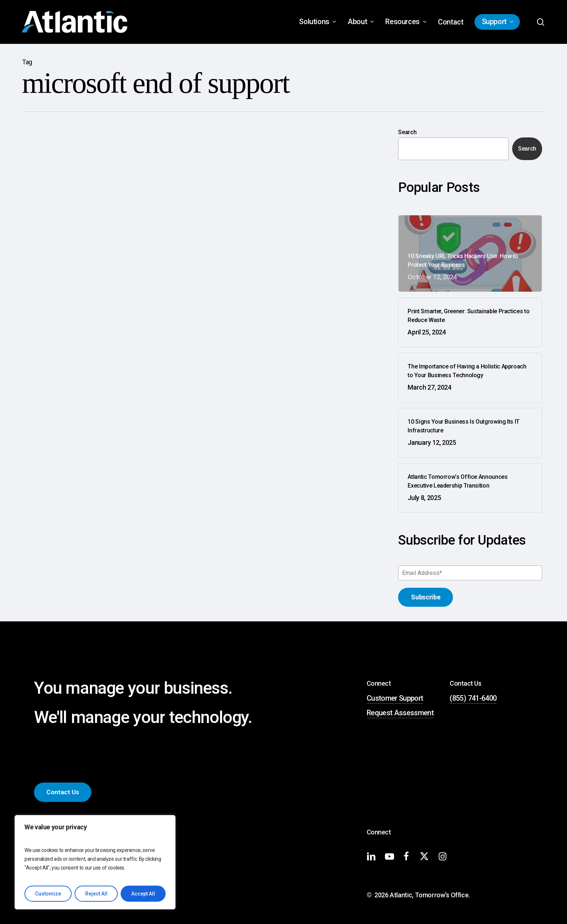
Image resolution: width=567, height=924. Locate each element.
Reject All (96, 894)
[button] (63, 792)
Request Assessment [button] (400, 713)
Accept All (143, 894)
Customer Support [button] (395, 698)
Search (407, 132)
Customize (48, 894)
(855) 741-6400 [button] (473, 698)
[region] (95, 862)
